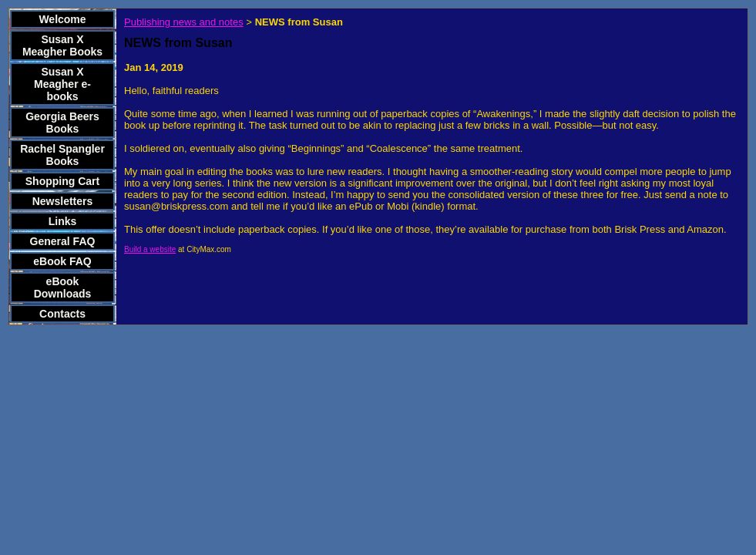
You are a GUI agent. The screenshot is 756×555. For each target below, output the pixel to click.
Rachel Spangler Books (62, 155)
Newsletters (63, 201)
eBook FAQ (62, 261)
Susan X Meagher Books (62, 45)
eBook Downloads (63, 288)
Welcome (62, 19)
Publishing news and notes (184, 22)
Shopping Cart (62, 181)
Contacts (62, 314)
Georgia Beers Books (62, 123)
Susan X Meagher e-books (62, 84)
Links (63, 221)
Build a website (150, 249)
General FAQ (63, 241)
